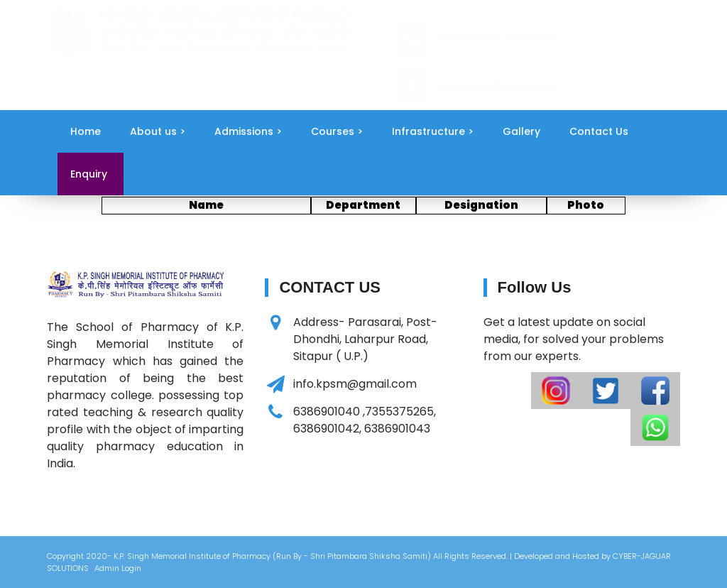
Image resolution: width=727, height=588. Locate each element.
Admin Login (118, 568)
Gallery (521, 131)
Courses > (337, 131)
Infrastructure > (433, 131)
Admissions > (248, 131)
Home (86, 131)
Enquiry (89, 174)
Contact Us (599, 131)
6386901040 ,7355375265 (501, 39)
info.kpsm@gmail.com (499, 86)
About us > (158, 131)
